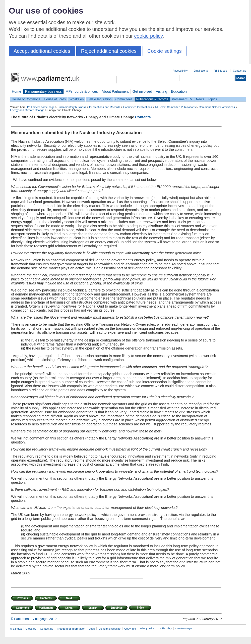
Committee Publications (138, 107)
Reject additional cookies (109, 51)
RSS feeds (220, 71)
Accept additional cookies (42, 51)
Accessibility (180, 71)
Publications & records (152, 99)
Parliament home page (41, 107)
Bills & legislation (99, 99)
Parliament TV (182, 99)
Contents (143, 117)
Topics (212, 99)
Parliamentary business (43, 91)
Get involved (142, 91)
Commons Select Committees (217, 107)
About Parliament (115, 91)
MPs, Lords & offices (82, 91)
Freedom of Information (71, 629)
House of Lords (55, 99)
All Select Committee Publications (175, 107)
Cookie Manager (184, 628)
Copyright (130, 629)
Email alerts (201, 71)
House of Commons (26, 99)
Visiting (162, 91)
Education (179, 91)
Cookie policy (165, 628)
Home (17, 91)
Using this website (109, 629)
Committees (124, 99)
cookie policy (148, 36)
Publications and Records (105, 107)
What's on (77, 99)
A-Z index (16, 629)
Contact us (239, 71)
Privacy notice (147, 628)
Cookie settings (165, 51)
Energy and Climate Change (27, 110)
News (200, 99)
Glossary (31, 629)
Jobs (92, 629)
